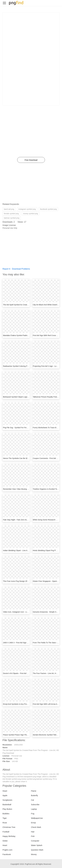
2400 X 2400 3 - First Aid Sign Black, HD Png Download (25, 643)
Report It (6, 269)
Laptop (34, 809)
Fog (33, 814)
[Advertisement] (31, 30)
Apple (5, 795)
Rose (5, 823)
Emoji (33, 823)
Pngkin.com (7, 850)
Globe (5, 841)
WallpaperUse (37, 818)
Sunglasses (7, 800)
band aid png (9, 209)
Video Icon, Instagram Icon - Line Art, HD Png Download (25, 612)
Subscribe (35, 804)
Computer (35, 841)
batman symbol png (12, 218)
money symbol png (30, 214)
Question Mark (37, 850)
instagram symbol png (27, 209)
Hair (33, 832)
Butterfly (35, 795)
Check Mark (36, 827)
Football (6, 832)
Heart (5, 791)
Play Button (7, 809)
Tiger (5, 818)
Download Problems (21, 269)
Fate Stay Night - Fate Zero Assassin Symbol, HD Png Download (28, 520)
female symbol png (11, 214)
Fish (33, 836)
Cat (33, 800)
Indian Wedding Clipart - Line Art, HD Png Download (23, 550)
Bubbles (6, 814)
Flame (34, 791)
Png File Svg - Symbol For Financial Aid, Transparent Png (26, 428)
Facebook (7, 854)
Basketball (7, 804)
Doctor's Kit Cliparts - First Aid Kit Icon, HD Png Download (26, 673)
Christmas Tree (9, 827)
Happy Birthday (9, 836)
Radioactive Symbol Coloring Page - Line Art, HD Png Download (28, 366)
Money (34, 854)
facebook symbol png (48, 209)
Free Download (31, 160)
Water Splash (37, 845)
